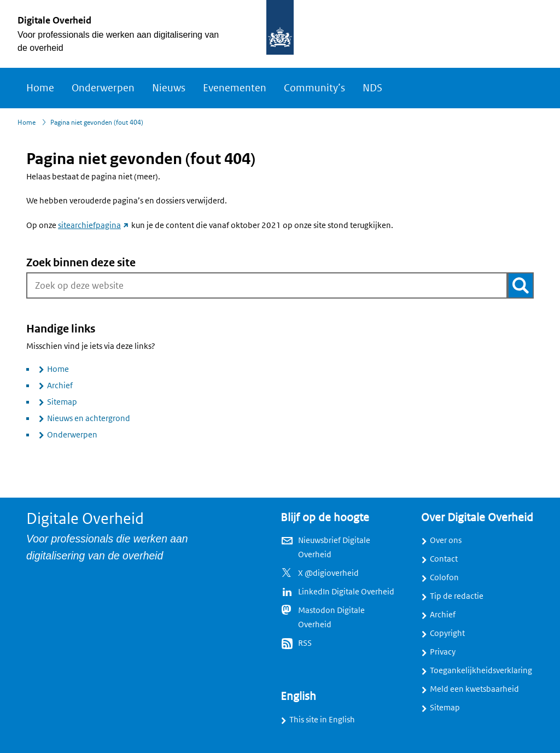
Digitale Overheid (54, 20)
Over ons (446, 540)
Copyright (447, 633)
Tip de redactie (457, 596)
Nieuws (169, 88)
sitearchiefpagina (94, 225)
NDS (372, 88)
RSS (305, 643)
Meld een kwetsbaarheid (474, 689)
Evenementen (235, 88)
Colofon (444, 577)
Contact (444, 559)
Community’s (314, 88)
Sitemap (62, 402)
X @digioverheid (328, 573)
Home (40, 88)
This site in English (322, 720)
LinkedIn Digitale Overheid (346, 592)
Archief (60, 386)
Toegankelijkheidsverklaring (481, 670)
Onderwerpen (103, 88)
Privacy (443, 652)
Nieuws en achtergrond (89, 418)
